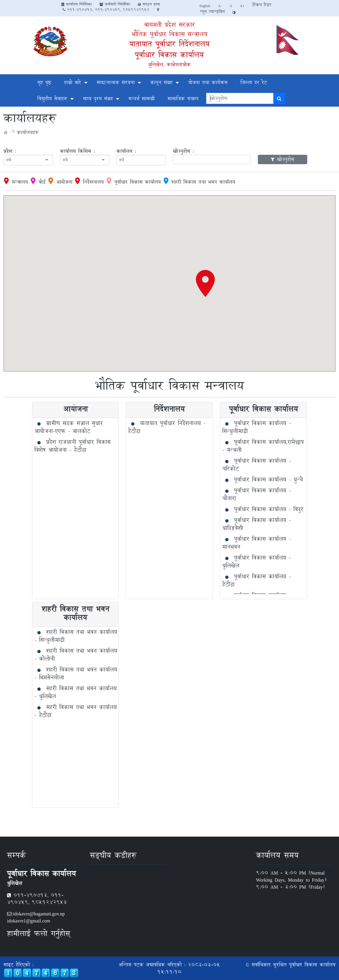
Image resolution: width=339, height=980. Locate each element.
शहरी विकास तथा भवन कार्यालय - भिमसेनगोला (76, 674)
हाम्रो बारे (73, 82)
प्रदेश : (10, 151)
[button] (206, 283)
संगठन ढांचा (149, 4)
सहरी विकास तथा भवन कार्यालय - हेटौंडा (76, 711)
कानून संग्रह (161, 82)
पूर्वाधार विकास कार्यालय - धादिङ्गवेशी (257, 524)
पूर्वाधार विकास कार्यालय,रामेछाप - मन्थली (263, 446)
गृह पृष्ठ (44, 82)
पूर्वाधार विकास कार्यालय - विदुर (269, 509)
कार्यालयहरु (28, 132)
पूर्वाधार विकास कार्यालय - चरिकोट (257, 465)
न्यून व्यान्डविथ (212, 12)
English (205, 6)
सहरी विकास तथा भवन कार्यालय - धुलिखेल (76, 692)
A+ (242, 6)
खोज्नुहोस (283, 159)
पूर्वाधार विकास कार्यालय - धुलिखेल (257, 562)
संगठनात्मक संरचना (116, 82)
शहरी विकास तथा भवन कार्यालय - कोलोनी (76, 655)
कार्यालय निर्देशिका (77, 4)
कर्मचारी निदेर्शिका (115, 4)
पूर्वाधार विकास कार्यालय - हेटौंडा (257, 580)
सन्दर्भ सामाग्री (142, 99)
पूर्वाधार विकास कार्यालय (169, 55)
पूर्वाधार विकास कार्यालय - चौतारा (257, 494)
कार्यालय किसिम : (77, 151)
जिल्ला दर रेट (254, 82)
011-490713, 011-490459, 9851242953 (106, 9)
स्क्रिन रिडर (262, 5)
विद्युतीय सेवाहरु (52, 99)
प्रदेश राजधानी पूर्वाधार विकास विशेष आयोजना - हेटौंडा (72, 446)
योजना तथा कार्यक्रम (208, 82)
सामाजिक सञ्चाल (183, 99)
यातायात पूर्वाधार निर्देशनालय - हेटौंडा (167, 427)
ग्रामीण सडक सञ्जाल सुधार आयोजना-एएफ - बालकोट (69, 427)
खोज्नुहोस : (183, 151)
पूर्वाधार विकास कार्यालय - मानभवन (257, 543)
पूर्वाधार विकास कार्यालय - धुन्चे (268, 480)
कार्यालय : (126, 151)
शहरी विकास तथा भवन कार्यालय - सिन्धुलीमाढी (76, 636)
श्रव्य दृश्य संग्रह (98, 99)
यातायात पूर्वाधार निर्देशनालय (169, 44)
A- (220, 6)
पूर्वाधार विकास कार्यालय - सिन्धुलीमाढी (257, 427)
